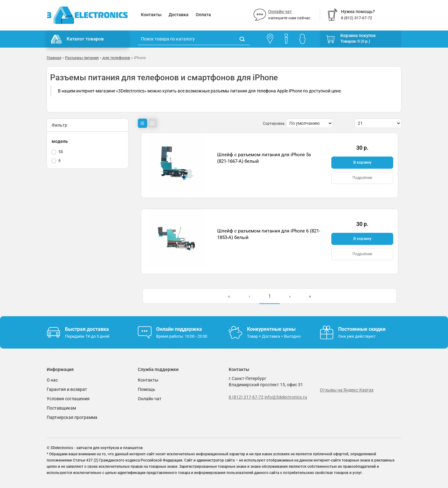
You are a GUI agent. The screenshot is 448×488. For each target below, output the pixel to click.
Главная (54, 58)
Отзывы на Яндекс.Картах (347, 390)
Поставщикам (61, 408)
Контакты (151, 15)
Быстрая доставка (87, 329)
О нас (52, 380)
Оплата (203, 15)
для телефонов (116, 58)
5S (61, 152)
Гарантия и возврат (67, 389)
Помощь (147, 389)
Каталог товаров (77, 39)
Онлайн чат (280, 12)
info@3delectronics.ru (286, 397)
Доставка (179, 15)
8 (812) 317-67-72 (246, 397)
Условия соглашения (68, 399)
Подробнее (362, 178)
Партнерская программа (72, 417)
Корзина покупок (358, 35)
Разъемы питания (82, 58)
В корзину (362, 162)
